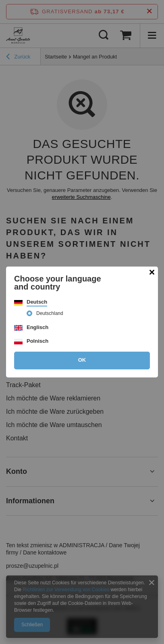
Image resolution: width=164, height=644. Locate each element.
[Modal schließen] (152, 273)
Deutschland (50, 313)
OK (82, 360)
